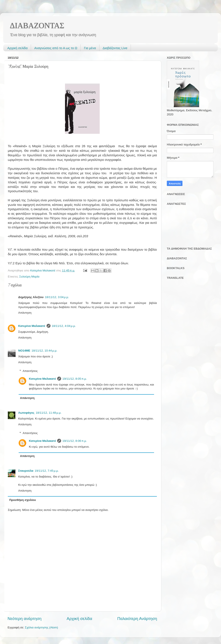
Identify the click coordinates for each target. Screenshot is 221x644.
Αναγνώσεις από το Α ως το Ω (56, 48)
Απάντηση (25, 313)
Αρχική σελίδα (18, 48)
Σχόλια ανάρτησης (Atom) (41, 627)
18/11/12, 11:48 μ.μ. (49, 413)
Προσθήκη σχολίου (23, 500)
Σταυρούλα (26, 471)
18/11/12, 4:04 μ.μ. (64, 326)
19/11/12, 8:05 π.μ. (75, 379)
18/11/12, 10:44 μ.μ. (45, 351)
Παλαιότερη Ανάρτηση (137, 619)
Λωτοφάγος (26, 413)
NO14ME (24, 351)
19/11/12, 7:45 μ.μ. (47, 471)
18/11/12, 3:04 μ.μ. (57, 297)
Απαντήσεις (30, 371)
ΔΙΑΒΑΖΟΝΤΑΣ (37, 26)
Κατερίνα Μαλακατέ (32, 326)
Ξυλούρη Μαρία (29, 277)
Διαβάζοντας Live (115, 48)
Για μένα (90, 48)
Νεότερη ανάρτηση (25, 619)
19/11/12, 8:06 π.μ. (75, 441)
